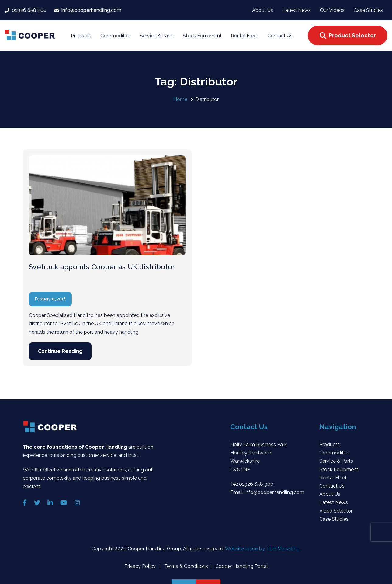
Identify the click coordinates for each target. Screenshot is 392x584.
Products (330, 445)
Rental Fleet (333, 478)
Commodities (335, 453)
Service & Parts (336, 461)
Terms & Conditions (186, 566)
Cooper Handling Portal (241, 566)
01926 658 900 (256, 484)
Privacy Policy (141, 566)
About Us (330, 494)
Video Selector (336, 511)
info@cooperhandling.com (274, 492)
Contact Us (332, 486)
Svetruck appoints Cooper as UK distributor (102, 267)
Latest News (334, 502)
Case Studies (334, 519)
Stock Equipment (339, 469)
